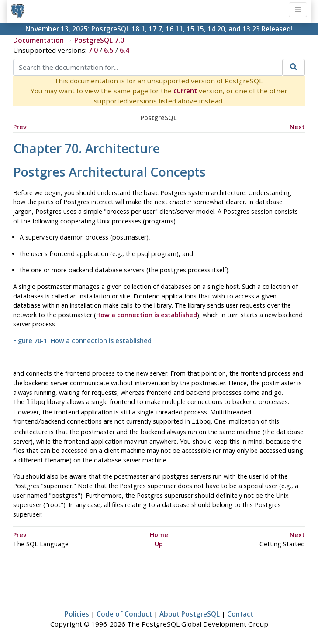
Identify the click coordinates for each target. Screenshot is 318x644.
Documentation (38, 40)
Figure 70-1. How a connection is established (82, 341)
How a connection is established (147, 315)
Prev (20, 127)
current (185, 91)
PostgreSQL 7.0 (99, 40)
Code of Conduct (124, 612)
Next (297, 127)
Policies (77, 612)
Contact (240, 612)
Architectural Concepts (109, 172)
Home (159, 533)
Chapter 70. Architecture (86, 148)
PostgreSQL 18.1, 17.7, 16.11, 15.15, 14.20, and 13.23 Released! (192, 29)
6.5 (109, 50)
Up (159, 542)
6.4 (124, 50)
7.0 (93, 50)
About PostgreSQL (190, 612)
